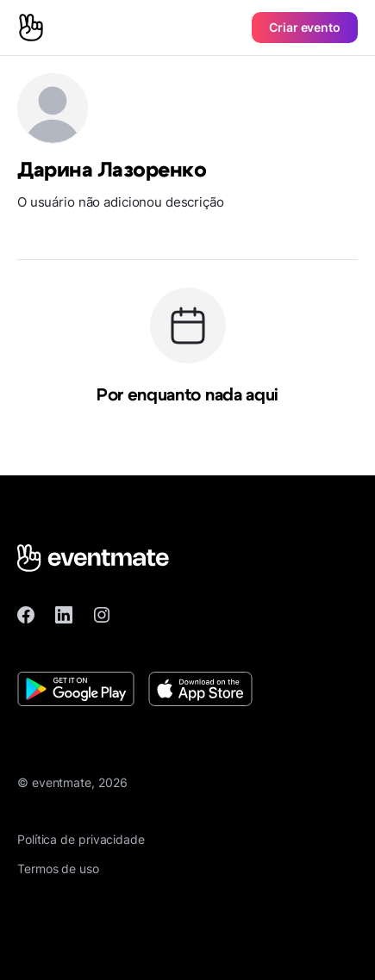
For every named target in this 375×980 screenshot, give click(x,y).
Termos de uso (58, 868)
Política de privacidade (81, 839)
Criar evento (305, 27)
